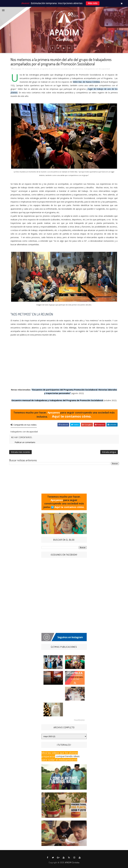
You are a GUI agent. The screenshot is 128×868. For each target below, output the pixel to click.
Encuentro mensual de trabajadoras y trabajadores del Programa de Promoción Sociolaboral (57, 400)
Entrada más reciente (20, 452)
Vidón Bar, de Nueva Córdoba (86, 82)
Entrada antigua (109, 452)
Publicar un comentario (25, 442)
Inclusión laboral (32, 69)
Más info (93, 3)
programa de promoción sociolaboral (55, 69)
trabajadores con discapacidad (97, 69)
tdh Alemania (77, 69)
